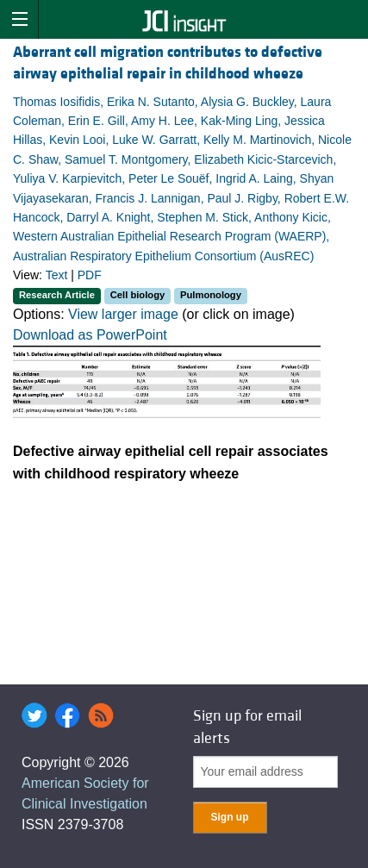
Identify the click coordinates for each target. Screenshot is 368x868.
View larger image (123, 314)
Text (57, 275)
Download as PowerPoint (90, 335)
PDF (90, 275)
